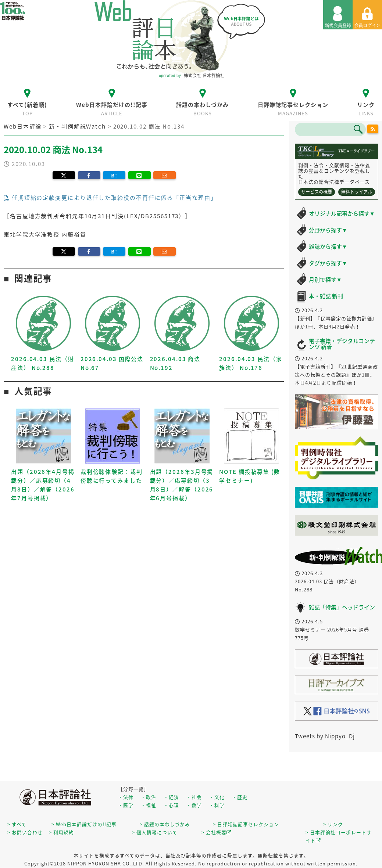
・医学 (126, 805)
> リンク (333, 824)
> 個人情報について (155, 832)
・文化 (217, 797)
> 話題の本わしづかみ (165, 824)
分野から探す (328, 230)
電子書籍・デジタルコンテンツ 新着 (342, 344)
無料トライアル (357, 192)
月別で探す (325, 280)
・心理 (171, 805)
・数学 (194, 805)
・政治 (149, 797)
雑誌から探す (328, 246)
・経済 (171, 797)
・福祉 (149, 805)
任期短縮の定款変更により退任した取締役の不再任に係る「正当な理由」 (110, 198)
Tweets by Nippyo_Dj (325, 736)
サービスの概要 (317, 192)
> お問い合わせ (25, 832)
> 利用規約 (61, 832)
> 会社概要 (217, 832)
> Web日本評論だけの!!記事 (84, 824)
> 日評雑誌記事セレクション (246, 824)
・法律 (126, 797)
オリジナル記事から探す (342, 213)
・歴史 (240, 797)
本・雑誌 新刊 (326, 296)
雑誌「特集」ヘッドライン (342, 607)
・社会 (194, 797)
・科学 (217, 805)
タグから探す (328, 263)
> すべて (17, 824)
